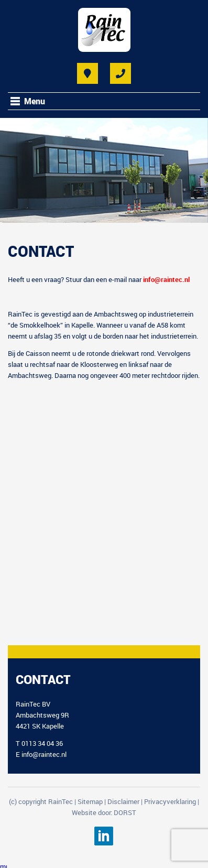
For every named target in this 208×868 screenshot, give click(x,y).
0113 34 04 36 (42, 743)
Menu (35, 101)
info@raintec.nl (44, 754)
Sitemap (90, 801)
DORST (125, 812)
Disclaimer (123, 801)
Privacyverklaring (170, 801)
